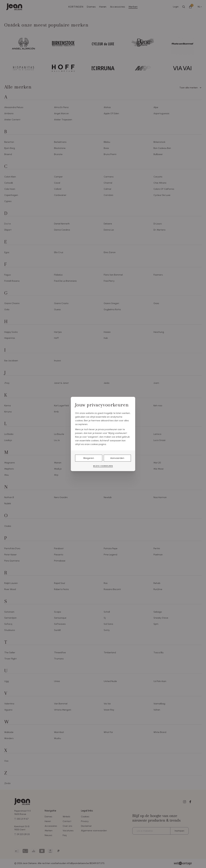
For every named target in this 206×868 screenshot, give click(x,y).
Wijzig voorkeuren (103, 466)
